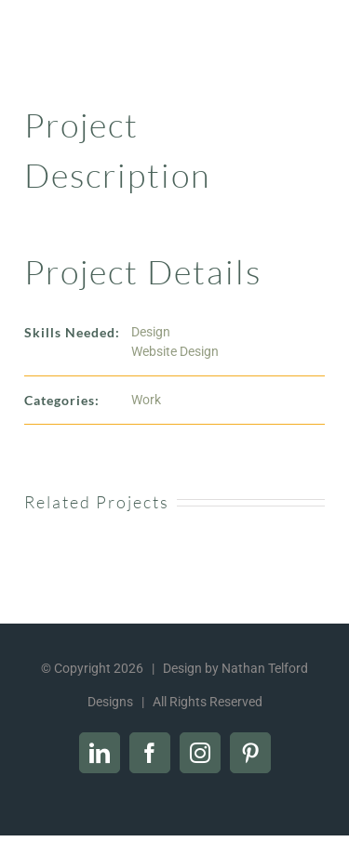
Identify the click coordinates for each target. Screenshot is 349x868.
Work (146, 400)
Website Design (175, 351)
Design (151, 332)
